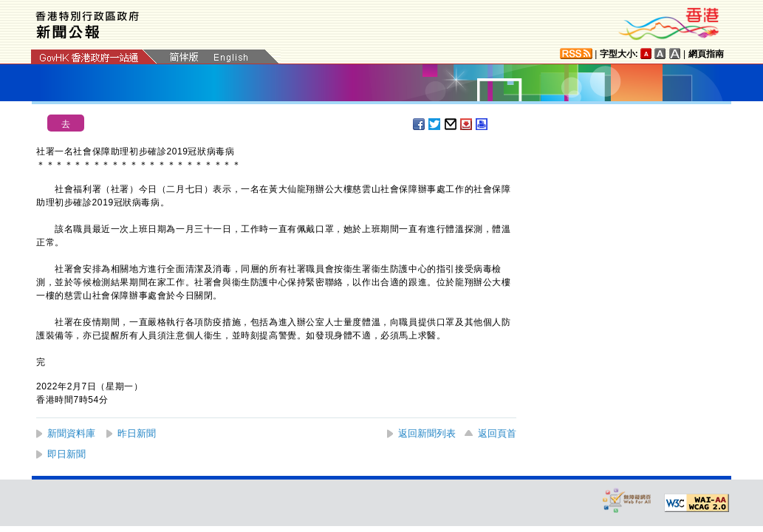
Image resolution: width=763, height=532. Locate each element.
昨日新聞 (137, 433)
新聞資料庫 (71, 433)
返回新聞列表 (427, 433)
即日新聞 (66, 454)
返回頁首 (497, 433)
